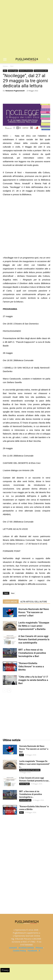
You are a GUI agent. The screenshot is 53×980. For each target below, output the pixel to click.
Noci (13, 593)
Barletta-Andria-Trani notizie (30, 770)
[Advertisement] (26, 28)
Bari (12, 66)
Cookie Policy (20, 951)
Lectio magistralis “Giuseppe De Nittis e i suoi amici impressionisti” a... (35, 764)
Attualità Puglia (25, 800)
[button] (49, 60)
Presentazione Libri (41, 71)
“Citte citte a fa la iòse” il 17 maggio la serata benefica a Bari (33, 680)
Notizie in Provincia (26, 71)
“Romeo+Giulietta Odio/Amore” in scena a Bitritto (31, 666)
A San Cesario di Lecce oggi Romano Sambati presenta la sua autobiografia (34, 639)
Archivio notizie (26, 948)
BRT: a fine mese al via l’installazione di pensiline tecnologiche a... (31, 794)
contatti (13, 948)
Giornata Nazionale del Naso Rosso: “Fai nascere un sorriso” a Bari (34, 612)
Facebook (32, 951)
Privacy (39, 948)
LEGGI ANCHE (11, 602)
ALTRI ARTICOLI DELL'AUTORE (34, 602)
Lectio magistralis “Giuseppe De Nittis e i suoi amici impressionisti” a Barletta (34, 626)
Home (5, 66)
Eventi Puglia (13, 71)
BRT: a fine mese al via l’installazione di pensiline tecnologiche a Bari (32, 653)
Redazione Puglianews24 (15, 91)
